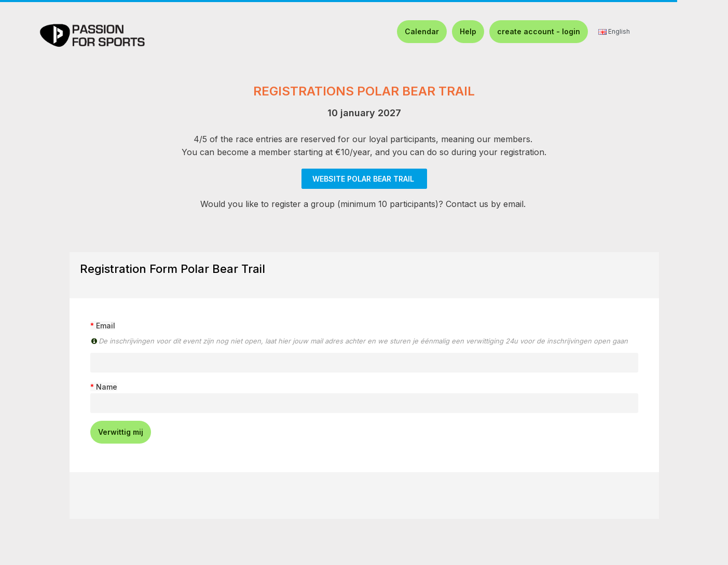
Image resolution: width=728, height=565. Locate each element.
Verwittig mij (121, 432)
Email (106, 326)
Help (468, 31)
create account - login (539, 31)
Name (107, 387)
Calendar (422, 31)
